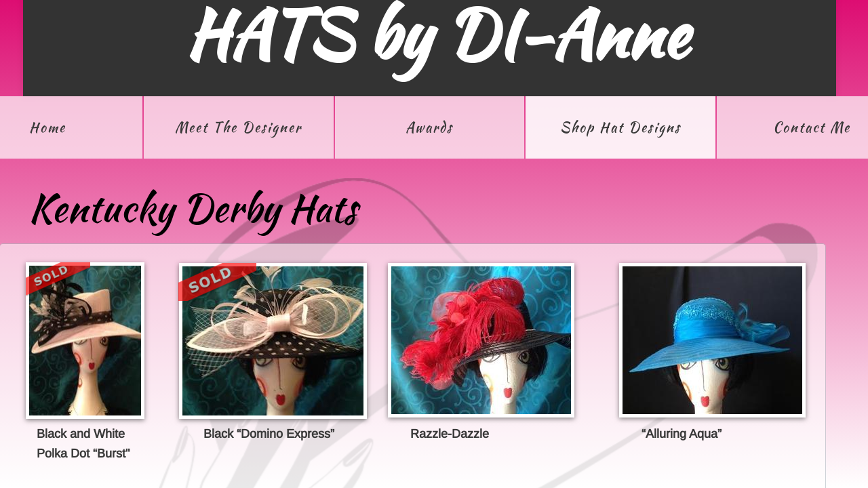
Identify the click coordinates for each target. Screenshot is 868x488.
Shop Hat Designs (620, 127)
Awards (429, 127)
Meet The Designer (238, 127)
